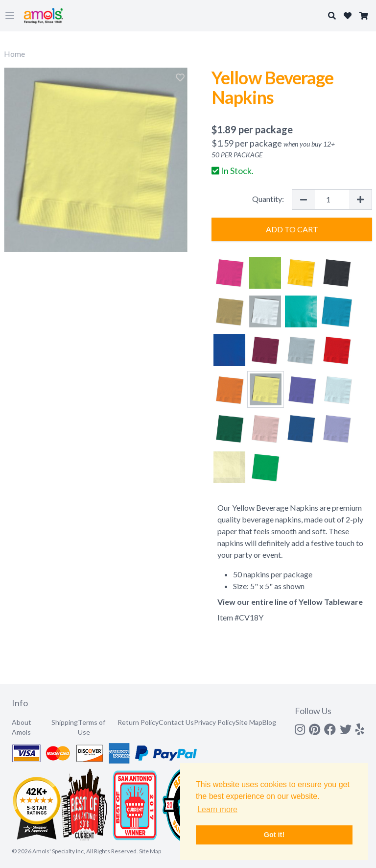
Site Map (249, 722)
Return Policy (138, 722)
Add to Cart (292, 229)
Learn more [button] (217, 809)
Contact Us (176, 722)
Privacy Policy (215, 722)
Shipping (65, 722)
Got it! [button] (274, 835)
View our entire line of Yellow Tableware (290, 602)
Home (14, 54)
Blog (269, 722)
